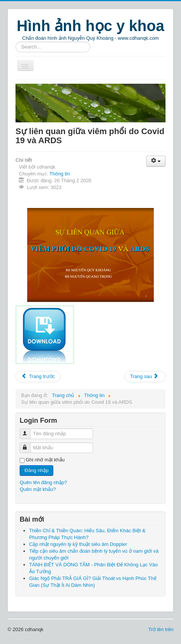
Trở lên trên (161, 629)
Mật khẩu (29, 445)
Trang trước (38, 376)
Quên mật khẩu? (38, 489)
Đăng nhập (36, 470)
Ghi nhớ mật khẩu (45, 460)
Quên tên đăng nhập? (43, 482)
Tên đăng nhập (29, 431)
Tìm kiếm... (16, 42)
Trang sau (144, 376)
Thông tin (60, 174)
